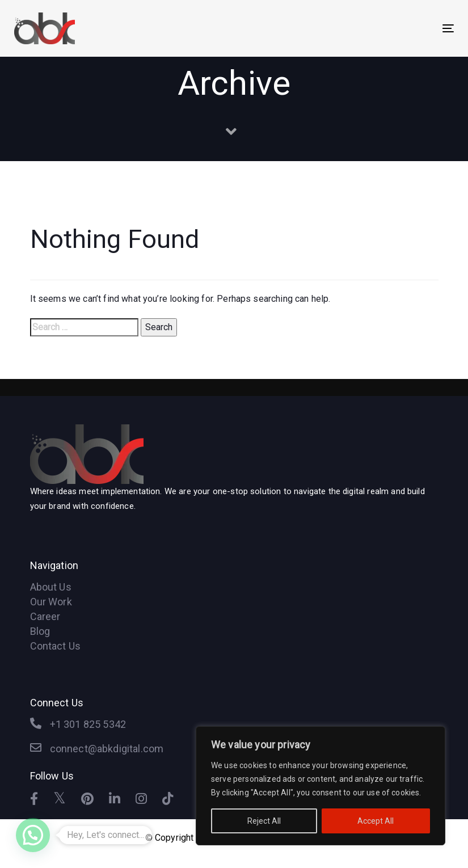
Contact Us (56, 646)
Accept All (376, 821)
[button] (33, 835)
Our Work (51, 602)
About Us (51, 587)
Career (45, 616)
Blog (40, 631)
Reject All (264, 821)
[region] (321, 786)
